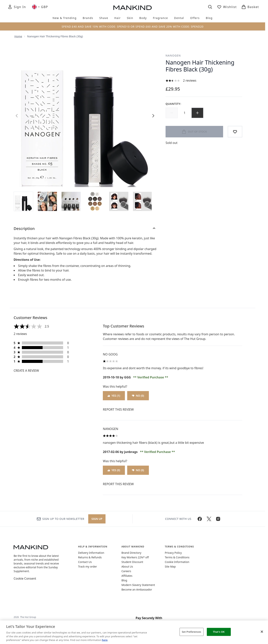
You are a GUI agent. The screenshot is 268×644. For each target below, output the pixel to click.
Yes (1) (114, 396)
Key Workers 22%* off (135, 557)
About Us (127, 566)
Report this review (118, 409)
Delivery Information (91, 553)
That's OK (219, 632)
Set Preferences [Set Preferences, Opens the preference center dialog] (192, 632)
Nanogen (173, 55)
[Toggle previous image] (17, 116)
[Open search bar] (210, 7)
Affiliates (127, 576)
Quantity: (173, 104)
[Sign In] (17, 7)
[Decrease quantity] (172, 113)
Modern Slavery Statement (138, 585)
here (105, 640)
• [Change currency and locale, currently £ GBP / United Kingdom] (40, 7)
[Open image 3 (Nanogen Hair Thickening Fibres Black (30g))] (71, 201)
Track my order (87, 566)
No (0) (138, 396)
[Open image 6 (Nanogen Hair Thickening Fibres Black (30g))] (143, 201)
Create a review (26, 371)
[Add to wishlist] (235, 132)
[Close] (262, 632)
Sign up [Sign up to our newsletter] (97, 519)
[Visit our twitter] (209, 519)
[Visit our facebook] (200, 519)
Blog (124, 580)
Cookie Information (177, 562)
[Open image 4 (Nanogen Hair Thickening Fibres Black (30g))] (95, 201)
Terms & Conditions (177, 557)
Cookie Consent (25, 578)
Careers (126, 571)
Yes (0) (114, 470)
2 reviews (190, 80)
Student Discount (132, 562)
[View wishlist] (227, 7)
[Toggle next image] (153, 116)
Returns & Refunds (90, 557)
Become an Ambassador (137, 589)
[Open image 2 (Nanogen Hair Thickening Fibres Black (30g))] (47, 201)
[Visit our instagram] (218, 519)
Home (18, 36)
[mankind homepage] (133, 8)
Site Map (170, 566)
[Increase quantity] (197, 113)
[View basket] (250, 7)
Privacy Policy (173, 553)
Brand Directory (131, 553)
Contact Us (85, 562)
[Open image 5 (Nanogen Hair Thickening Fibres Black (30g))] (119, 201)
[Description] (85, 229)
